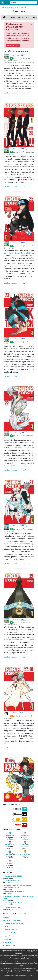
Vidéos (28, 18)
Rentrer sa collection (20, 976)
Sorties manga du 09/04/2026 (13, 876)
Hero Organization (9, 945)
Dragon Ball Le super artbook (12, 920)
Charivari (6, 917)
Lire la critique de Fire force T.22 (16, 376)
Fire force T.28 (14, 55)
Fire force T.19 (14, 526)
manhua (22, 952)
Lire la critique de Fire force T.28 (16, 93)
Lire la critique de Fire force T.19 (16, 563)
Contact (32, 976)
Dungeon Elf (7, 942)
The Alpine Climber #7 (12, 835)
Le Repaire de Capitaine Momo (13, 923)
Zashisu (5, 927)
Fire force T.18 (14, 619)
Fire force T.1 (14, 713)
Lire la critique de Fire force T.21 (16, 470)
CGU (28, 976)
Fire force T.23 (14, 243)
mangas (12, 952)
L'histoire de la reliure (10, 933)
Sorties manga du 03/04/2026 (13, 903)
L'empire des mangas (10, 930)
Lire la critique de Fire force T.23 (16, 283)
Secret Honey (7, 939)
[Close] (31, 24)
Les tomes (12, 18)
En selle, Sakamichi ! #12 (28, 854)
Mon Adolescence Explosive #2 (15, 845)
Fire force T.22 (14, 338)
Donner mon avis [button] (13, 45)
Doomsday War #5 (26, 845)
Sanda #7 (10, 863)
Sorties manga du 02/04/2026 (13, 907)
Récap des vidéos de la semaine (13, 892)
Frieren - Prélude (8, 936)
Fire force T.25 (14, 149)
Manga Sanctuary (13, 950)
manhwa (17, 952)
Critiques (20, 18)
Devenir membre (9, 976)
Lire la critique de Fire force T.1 (16, 748)
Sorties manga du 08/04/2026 (13, 881)
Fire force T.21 (14, 432)
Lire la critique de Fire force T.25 (16, 186)
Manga (7, 3)
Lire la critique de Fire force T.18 (16, 657)
